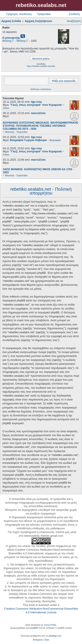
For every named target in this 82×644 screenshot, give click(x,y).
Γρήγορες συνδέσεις (19, 14)
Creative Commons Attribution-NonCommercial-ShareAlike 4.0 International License (41, 610)
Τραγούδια (44, 14)
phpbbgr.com (55, 636)
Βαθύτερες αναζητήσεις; (41, 89)
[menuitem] (38, 640)
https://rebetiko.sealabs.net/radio (41, 66)
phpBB (34, 628)
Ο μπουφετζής (11, 38)
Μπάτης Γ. (8, 41)
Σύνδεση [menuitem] (74, 14)
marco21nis (38, 113)
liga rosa (36, 102)
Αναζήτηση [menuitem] (74, 21)
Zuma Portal (50, 625)
